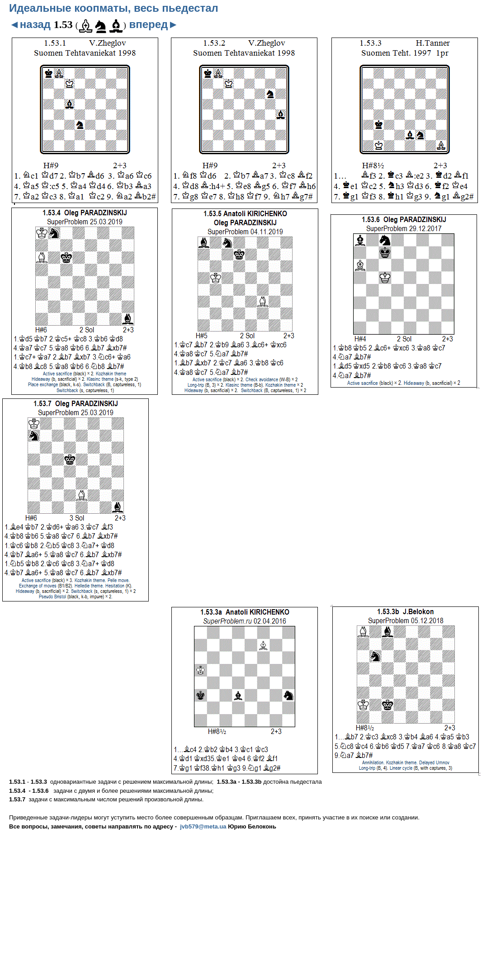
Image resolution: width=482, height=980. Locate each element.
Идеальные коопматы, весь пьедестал (114, 8)
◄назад (30, 24)
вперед (154, 24)
